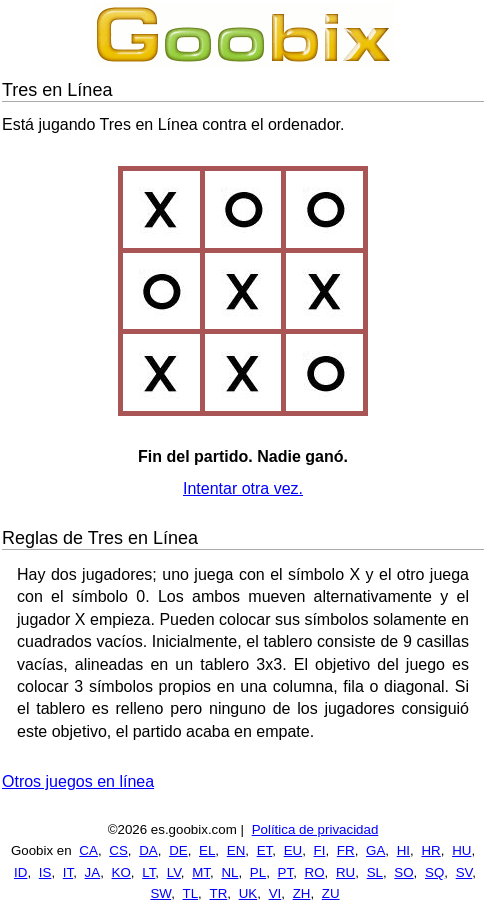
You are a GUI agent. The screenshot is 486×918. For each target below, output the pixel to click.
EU (293, 850)
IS (45, 872)
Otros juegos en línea (78, 781)
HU (461, 850)
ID (20, 872)
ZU (331, 893)
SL (375, 872)
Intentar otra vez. (243, 488)
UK (248, 893)
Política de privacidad (315, 829)
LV (174, 872)
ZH (302, 893)
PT (286, 872)
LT (148, 872)
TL (191, 893)
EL (207, 850)
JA (93, 872)
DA (148, 850)
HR (430, 850)
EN (236, 850)
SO (403, 872)
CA (88, 850)
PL (258, 872)
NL (229, 872)
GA (375, 850)
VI (275, 893)
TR (219, 893)
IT (68, 872)
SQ (434, 872)
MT (201, 872)
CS (118, 850)
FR (346, 850)
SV (464, 872)
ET (265, 850)
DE (178, 850)
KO (121, 872)
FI (320, 850)
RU (345, 872)
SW (160, 893)
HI (403, 850)
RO (315, 872)
